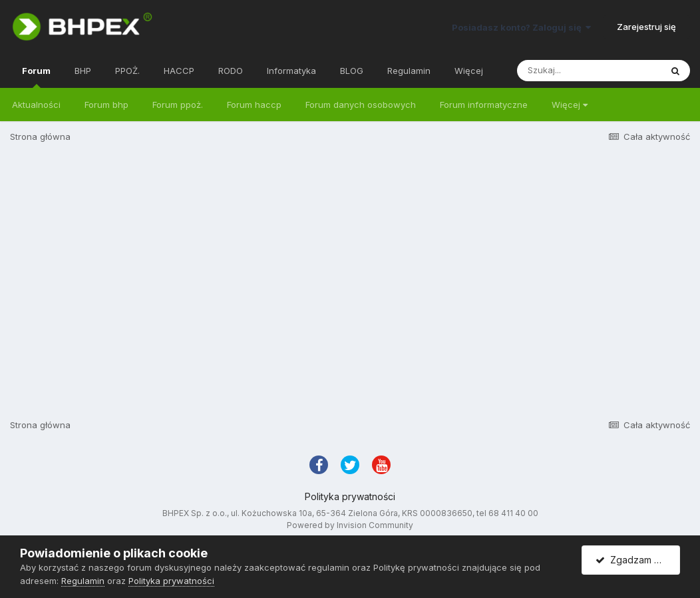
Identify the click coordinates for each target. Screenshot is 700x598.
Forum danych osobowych (361, 105)
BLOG (352, 71)
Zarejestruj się (646, 27)
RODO (231, 71)
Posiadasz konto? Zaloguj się (521, 27)
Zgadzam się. (632, 560)
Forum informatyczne (484, 105)
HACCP (179, 71)
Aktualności (36, 105)
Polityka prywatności (350, 496)
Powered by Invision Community (350, 525)
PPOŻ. (127, 71)
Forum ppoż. (178, 105)
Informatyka (291, 71)
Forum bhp (106, 105)
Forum (36, 77)
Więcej (570, 105)
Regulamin (409, 71)
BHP (83, 71)
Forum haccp (254, 105)
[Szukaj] (589, 71)
